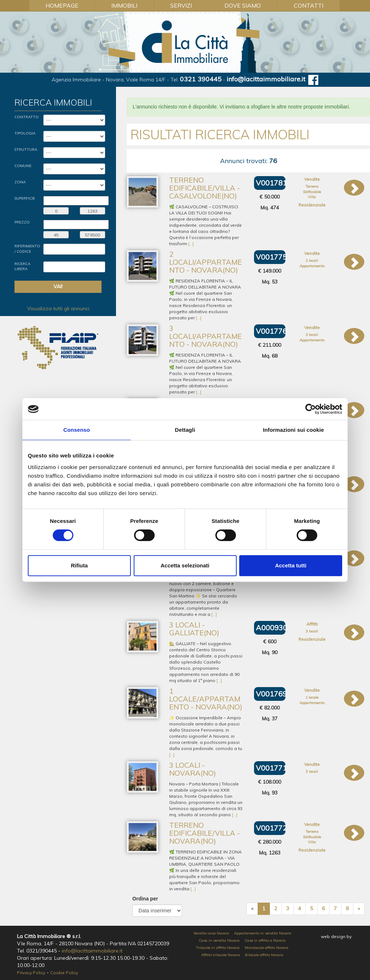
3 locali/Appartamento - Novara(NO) (205, 336)
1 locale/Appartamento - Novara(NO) (206, 699)
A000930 (272, 628)
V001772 (271, 828)
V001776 (271, 331)
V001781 (271, 183)
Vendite (312, 179)
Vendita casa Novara (211, 933)
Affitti (312, 624)
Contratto (27, 117)
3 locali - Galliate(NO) (194, 629)
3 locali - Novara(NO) (193, 769)
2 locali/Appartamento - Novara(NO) (205, 262)
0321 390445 (201, 79)
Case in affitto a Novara (265, 940)
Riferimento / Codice (27, 249)
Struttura (26, 150)
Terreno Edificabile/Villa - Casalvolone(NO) (205, 188)
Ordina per (145, 899)
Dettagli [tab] (185, 430)
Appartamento (312, 266)
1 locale (312, 697)
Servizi (181, 5)
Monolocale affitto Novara (266, 948)
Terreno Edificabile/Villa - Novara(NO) (205, 833)
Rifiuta (79, 565)
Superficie (25, 198)
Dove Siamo (243, 5)
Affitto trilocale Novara (221, 955)
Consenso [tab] (76, 430)
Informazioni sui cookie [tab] (294, 430)
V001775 (271, 257)
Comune (23, 166)
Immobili (124, 5)
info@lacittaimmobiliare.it (266, 79)
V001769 (271, 694)
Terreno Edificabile (312, 189)
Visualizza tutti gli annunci (58, 308)
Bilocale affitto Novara (264, 955)
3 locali (312, 335)
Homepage (62, 5)
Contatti (309, 5)
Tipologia (25, 133)
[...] (191, 244)
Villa (312, 197)
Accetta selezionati (185, 565)
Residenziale (312, 205)
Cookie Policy (64, 973)
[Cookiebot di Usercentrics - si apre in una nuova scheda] (311, 409)
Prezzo (22, 222)
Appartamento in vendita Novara (263, 933)
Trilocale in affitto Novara (218, 948)
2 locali (312, 261)
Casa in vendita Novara (219, 940)
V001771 (271, 768)
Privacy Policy (31, 973)
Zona (20, 182)
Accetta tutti (291, 565)
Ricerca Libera (22, 266)
